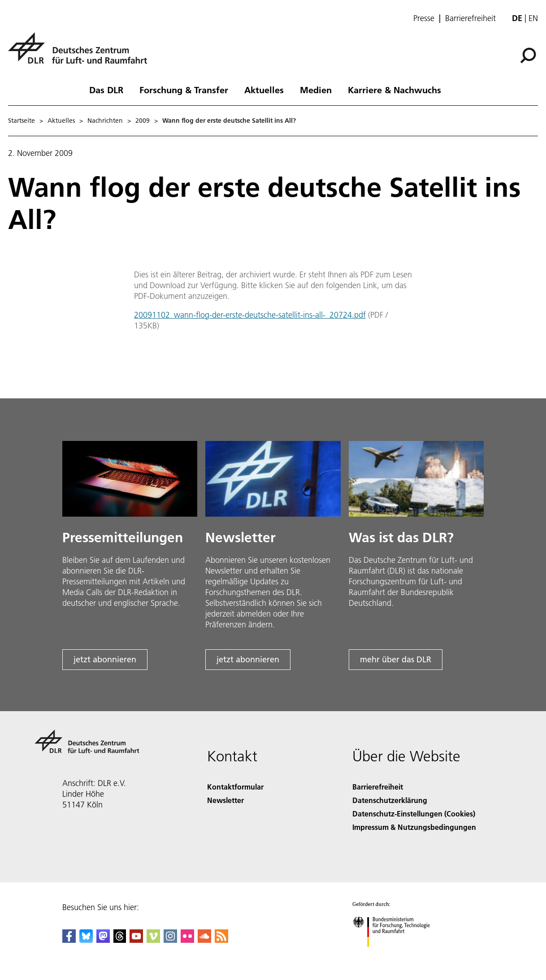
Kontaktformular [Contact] (235, 787)
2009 (143, 121)
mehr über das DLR (396, 659)
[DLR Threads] (120, 940)
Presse (424, 18)
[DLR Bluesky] (86, 940)
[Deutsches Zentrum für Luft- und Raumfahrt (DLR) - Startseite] (81, 53)
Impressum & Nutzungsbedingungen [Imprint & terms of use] (414, 827)
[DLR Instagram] (170, 940)
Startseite (22, 121)
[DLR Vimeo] (153, 940)
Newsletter (225, 800)
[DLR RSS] (221, 940)
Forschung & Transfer (184, 90)
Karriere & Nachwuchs (394, 90)
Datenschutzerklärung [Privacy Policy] (390, 800)
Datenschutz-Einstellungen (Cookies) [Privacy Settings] (414, 814)
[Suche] (528, 56)
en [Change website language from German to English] (533, 18)
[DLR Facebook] (69, 940)
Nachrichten (105, 121)
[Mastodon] (103, 940)
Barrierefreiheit (470, 18)
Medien (316, 90)
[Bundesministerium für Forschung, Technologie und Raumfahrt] (396, 955)
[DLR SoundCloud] (204, 940)
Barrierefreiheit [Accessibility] (378, 787)
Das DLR (106, 90)
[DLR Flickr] (187, 940)
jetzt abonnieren (105, 659)
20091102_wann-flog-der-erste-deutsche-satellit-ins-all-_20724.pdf (250, 315)
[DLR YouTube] (136, 940)
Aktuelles (264, 90)
